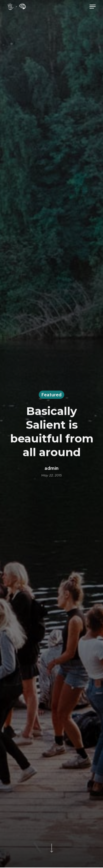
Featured (51, 395)
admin (51, 469)
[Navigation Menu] (93, 7)
